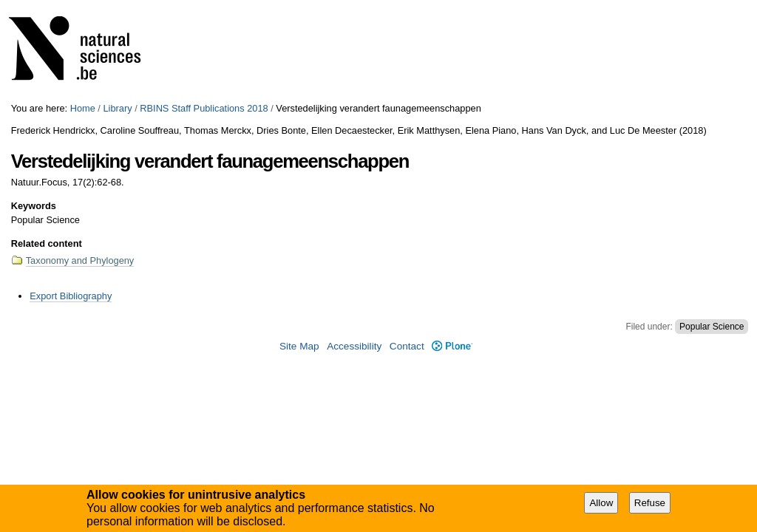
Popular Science (712, 327)
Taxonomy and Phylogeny (80, 260)
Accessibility (354, 346)
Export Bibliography (71, 296)
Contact (407, 346)
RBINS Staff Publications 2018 (204, 108)
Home (83, 108)
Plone (452, 346)
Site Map (299, 346)
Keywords (34, 206)
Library (117, 108)
